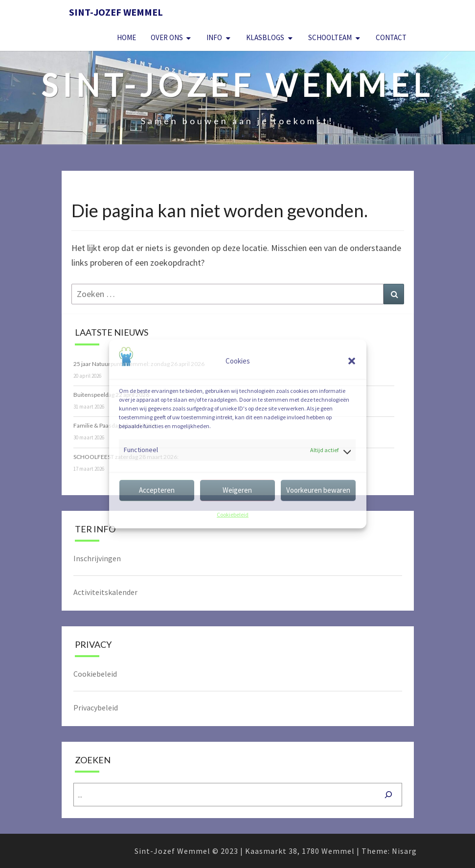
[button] (352, 361)
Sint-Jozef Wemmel (116, 12)
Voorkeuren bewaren (318, 490)
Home (126, 37)
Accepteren (157, 490)
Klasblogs (265, 37)
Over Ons (167, 37)
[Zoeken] (388, 795)
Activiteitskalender (105, 592)
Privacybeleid (96, 708)
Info (214, 37)
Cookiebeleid (233, 514)
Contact (391, 37)
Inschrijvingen (97, 558)
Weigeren (237, 490)
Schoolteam (330, 37)
